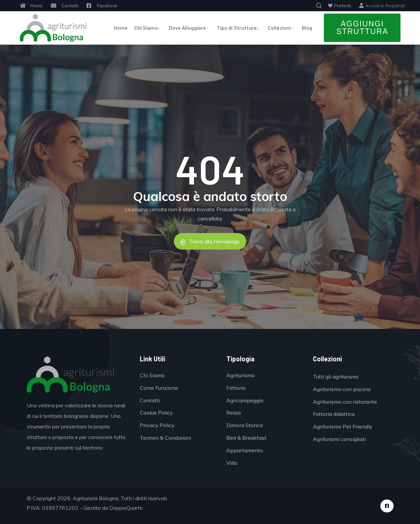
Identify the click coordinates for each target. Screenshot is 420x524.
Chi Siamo (148, 28)
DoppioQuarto (126, 508)
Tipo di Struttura (239, 28)
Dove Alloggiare (190, 28)
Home (121, 28)
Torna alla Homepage (210, 241)
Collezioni (281, 28)
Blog (307, 28)
